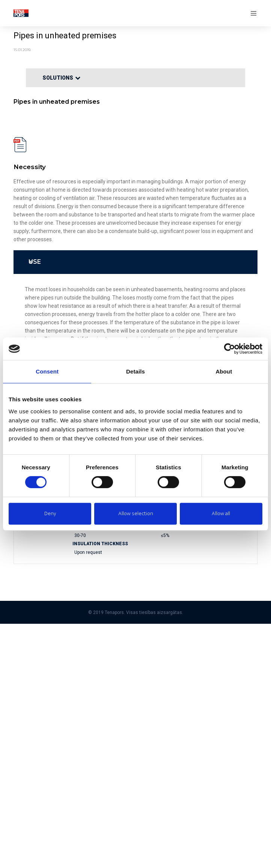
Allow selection (136, 513)
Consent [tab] (47, 371)
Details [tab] (135, 371)
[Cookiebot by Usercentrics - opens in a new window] (230, 349)
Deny (50, 513)
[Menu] (251, 13)
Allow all (221, 513)
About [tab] (224, 371)
